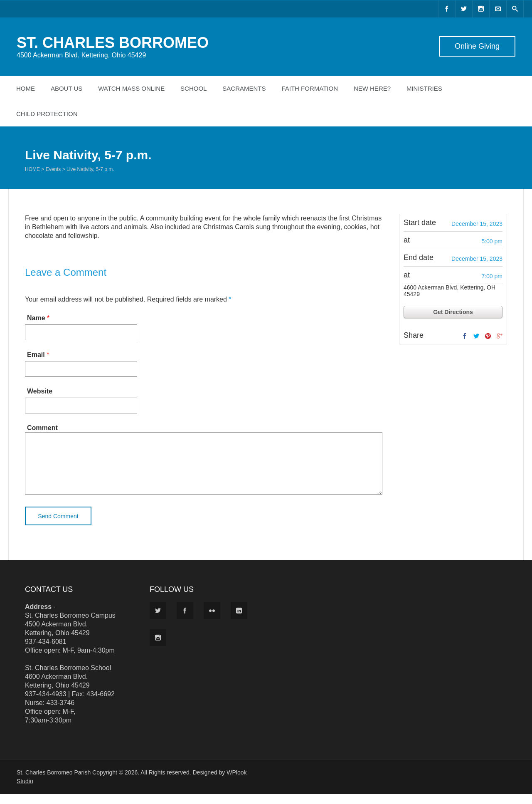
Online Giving (477, 46)
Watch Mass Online (131, 88)
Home (26, 88)
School (193, 88)
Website (40, 391)
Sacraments (244, 88)
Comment (42, 428)
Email (36, 355)
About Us (66, 88)
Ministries (424, 88)
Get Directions (453, 312)
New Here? (372, 88)
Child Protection (47, 114)
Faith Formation (310, 88)
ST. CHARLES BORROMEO (113, 43)
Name (36, 318)
